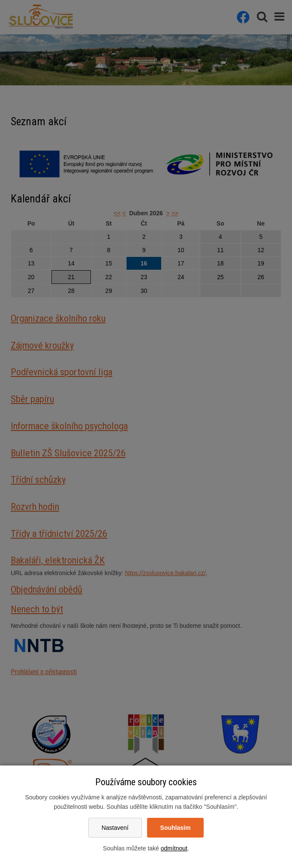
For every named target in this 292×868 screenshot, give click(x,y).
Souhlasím (176, 828)
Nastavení (115, 828)
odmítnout (174, 848)
